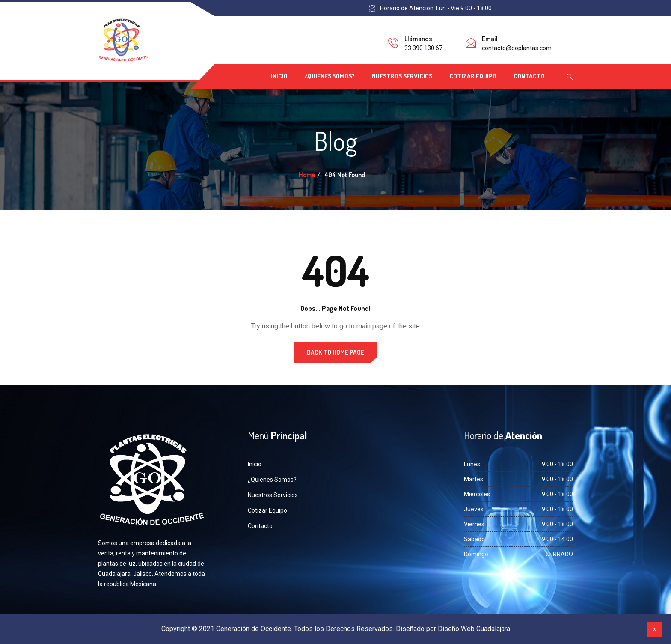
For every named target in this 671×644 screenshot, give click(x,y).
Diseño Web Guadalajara (474, 629)
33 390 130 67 (423, 48)
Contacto (529, 76)
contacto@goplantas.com (517, 48)
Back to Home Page (335, 352)
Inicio (279, 76)
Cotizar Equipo (473, 76)
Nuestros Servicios (402, 76)
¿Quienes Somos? (330, 76)
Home (307, 175)
